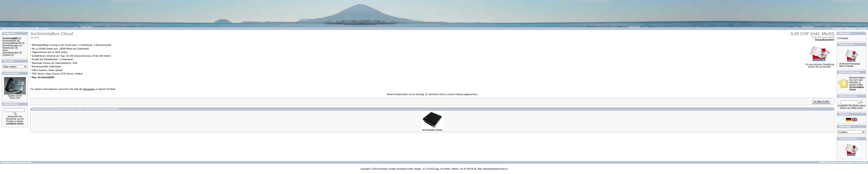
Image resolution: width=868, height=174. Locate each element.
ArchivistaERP (10, 41)
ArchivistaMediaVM (12, 43)
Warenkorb (851, 29)
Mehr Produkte (847, 66)
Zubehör (7, 55)
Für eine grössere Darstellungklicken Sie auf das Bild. (820, 65)
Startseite (7, 29)
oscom (45, 29)
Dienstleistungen (11, 46)
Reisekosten (9, 48)
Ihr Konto (837, 29)
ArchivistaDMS (32, 29)
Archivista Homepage (850, 64)
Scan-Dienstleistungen (11, 51)
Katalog (18, 29)
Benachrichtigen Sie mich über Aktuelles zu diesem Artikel (857, 84)
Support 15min (15, 96)
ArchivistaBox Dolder (432, 130)
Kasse (863, 29)
